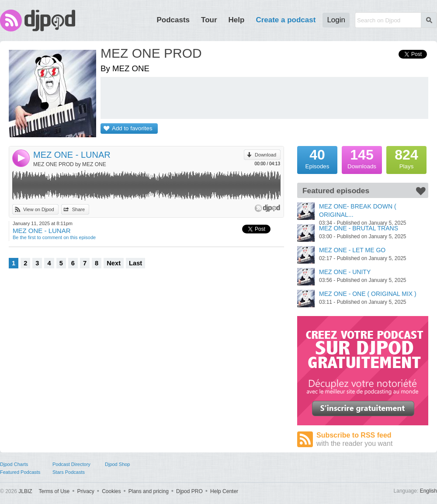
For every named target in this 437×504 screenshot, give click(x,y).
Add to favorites (132, 128)
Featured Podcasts (20, 472)
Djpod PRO (189, 491)
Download (265, 155)
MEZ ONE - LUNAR (72, 155)
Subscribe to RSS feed (372, 440)
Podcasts (173, 20)
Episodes (317, 158)
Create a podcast (286, 20)
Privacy (86, 491)
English (428, 491)
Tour (209, 20)
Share (78, 209)
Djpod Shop (118, 464)
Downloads (362, 158)
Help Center (224, 491)
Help (237, 20)
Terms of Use (54, 491)
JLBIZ (25, 491)
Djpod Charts (14, 464)
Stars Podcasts (69, 472)
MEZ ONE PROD (151, 53)
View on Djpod (39, 209)
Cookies (111, 491)
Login (336, 20)
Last (135, 263)
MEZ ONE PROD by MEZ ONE (70, 164)
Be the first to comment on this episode (54, 237)
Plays (406, 158)
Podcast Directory (71, 464)
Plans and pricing (149, 491)
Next (114, 263)
